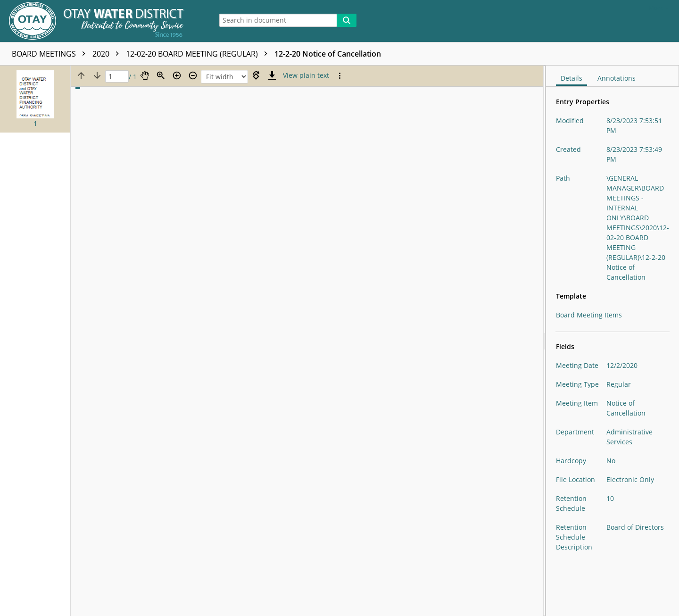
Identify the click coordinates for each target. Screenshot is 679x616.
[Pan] (145, 75)
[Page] (117, 77)
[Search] (347, 20)
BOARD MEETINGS (51, 54)
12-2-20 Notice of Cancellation (328, 54)
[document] (613, 341)
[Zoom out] (193, 75)
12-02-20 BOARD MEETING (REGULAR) (199, 54)
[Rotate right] (256, 75)
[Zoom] (161, 75)
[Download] (272, 75)
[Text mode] (306, 75)
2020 (108, 54)
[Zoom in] (177, 75)
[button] (35, 99)
